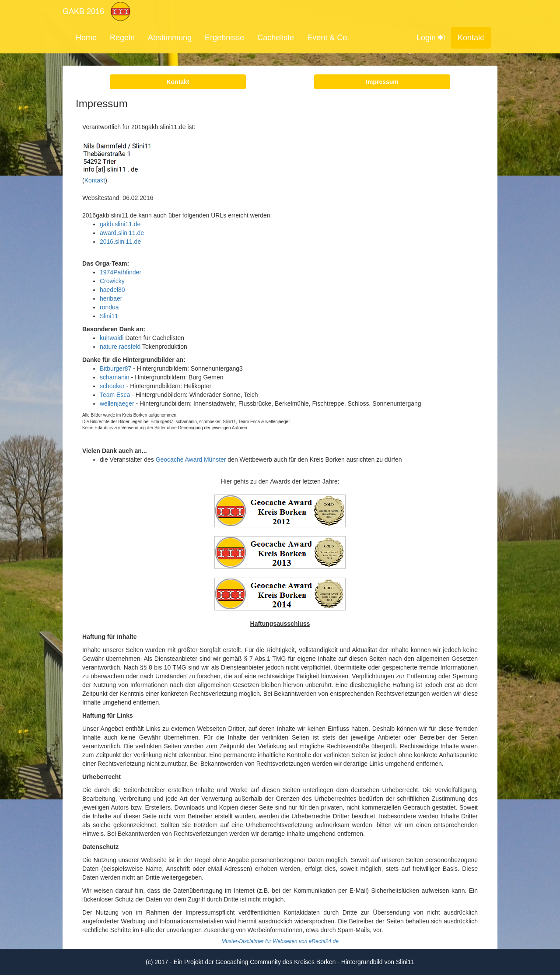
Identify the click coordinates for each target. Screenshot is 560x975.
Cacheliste (276, 38)
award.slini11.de (122, 233)
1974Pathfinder (121, 272)
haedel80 (112, 290)
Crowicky (112, 281)
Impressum (382, 82)
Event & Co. (328, 38)
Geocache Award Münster (191, 459)
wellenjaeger (117, 403)
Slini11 (109, 316)
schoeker (112, 386)
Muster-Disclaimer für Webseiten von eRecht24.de (280, 941)
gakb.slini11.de (120, 224)
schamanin (115, 377)
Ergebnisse (224, 38)
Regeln (122, 38)
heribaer (111, 298)
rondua (109, 307)
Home (86, 38)
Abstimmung (170, 38)
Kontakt (471, 38)
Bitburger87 (115, 368)
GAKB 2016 (83, 11)
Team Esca (115, 395)
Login (430, 38)
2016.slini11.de (120, 242)
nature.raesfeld (120, 347)
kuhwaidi (112, 338)
